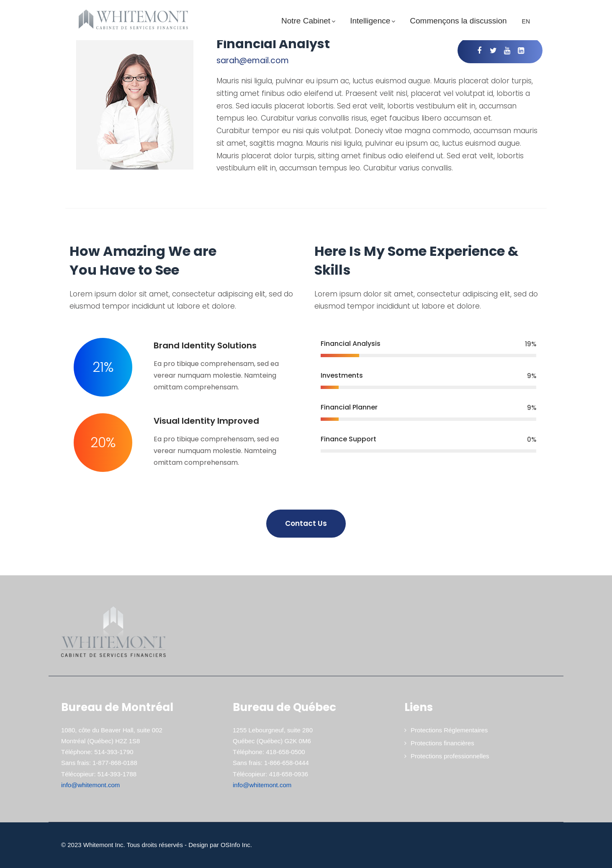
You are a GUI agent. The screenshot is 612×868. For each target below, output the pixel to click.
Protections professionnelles (450, 756)
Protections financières (442, 743)
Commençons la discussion (458, 21)
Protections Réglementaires (449, 730)
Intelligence (374, 21)
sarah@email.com (253, 61)
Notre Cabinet (309, 21)
